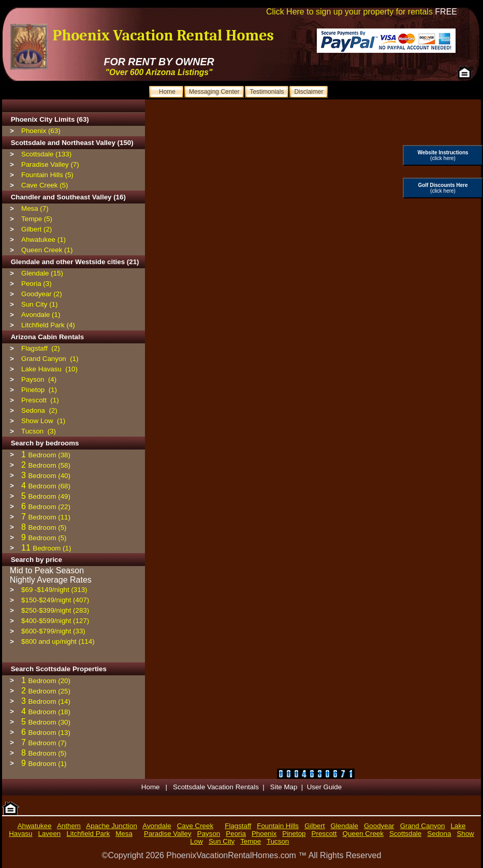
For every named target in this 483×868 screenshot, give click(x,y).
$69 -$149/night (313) (54, 590)
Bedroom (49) (49, 496)
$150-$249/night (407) (55, 600)
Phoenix (264, 834)
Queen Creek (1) (47, 250)
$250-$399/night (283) (55, 610)
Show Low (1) (43, 421)
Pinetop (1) (39, 390)
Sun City (222, 841)
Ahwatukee (35, 826)
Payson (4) (39, 379)
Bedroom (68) (49, 486)
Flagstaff (238, 826)
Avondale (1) (41, 315)
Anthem (69, 826)
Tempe (251, 841)
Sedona (439, 834)
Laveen (50, 834)
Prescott (324, 834)
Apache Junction (112, 826)
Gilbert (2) (36, 229)
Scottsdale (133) (46, 154)
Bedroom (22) (49, 507)
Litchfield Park (88, 834)
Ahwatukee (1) (43, 240)
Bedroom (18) (49, 712)
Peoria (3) (36, 284)
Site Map (284, 787)
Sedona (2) (39, 410)
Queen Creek (363, 834)
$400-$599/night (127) (55, 621)
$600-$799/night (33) (53, 631)
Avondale (157, 826)
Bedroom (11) (49, 517)
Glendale (345, 826)
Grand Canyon (423, 826)
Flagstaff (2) (41, 348)
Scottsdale (405, 834)
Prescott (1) (40, 400)
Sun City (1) (39, 304)
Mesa (124, 834)
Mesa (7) (35, 208)
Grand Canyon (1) (50, 359)
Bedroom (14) (49, 701)
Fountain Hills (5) (47, 175)
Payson (209, 834)
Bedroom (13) (49, 733)
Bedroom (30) (49, 722)
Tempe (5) (37, 219)
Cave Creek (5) (45, 185)
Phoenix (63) (41, 131)
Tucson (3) (39, 431)
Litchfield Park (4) (48, 325)
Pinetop (294, 834)
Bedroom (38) (49, 455)
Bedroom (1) (52, 548)
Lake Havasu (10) (49, 369)
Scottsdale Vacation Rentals (216, 787)
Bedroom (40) (49, 476)
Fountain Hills (278, 826)
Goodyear (379, 826)
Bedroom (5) (47, 527)
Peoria (236, 834)
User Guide (324, 787)
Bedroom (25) (49, 691)
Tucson (278, 841)
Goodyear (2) (42, 294)
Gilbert (314, 826)
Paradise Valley (168, 834)
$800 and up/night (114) (58, 641)
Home (151, 787)
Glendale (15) (42, 273)
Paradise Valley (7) (50, 164)
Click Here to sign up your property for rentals (362, 12)
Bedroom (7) (47, 743)
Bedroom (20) (49, 681)
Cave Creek (195, 826)
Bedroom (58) (49, 465)
